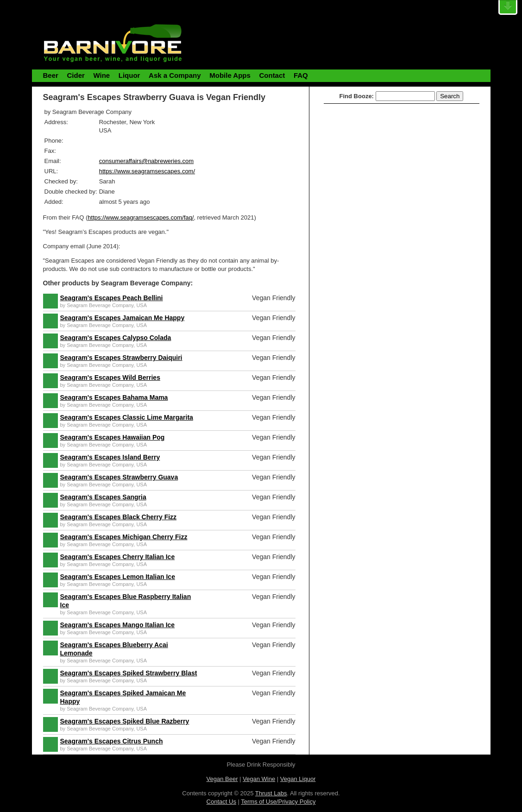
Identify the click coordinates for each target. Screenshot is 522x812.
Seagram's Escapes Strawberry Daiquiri (121, 358)
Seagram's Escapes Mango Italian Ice (118, 625)
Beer (51, 75)
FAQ (301, 75)
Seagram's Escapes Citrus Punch (112, 741)
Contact (272, 75)
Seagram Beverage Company (100, 305)
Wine (101, 75)
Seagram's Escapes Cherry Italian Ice (118, 557)
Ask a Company (175, 75)
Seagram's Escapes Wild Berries (110, 378)
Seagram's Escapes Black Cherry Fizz (119, 517)
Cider (75, 75)
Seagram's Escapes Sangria (103, 497)
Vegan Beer (222, 779)
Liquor (129, 75)
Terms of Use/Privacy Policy (278, 802)
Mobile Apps (230, 75)
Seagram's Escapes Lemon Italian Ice (118, 577)
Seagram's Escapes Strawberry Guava (119, 477)
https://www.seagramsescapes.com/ (147, 171)
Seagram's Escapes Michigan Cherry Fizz (124, 537)
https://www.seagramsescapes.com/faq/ (141, 217)
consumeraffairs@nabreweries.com (146, 161)
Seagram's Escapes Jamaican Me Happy (123, 318)
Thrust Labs (271, 793)
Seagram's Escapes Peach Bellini (112, 298)
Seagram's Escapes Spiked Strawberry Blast (129, 673)
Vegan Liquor (298, 779)
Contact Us (221, 802)
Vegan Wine (259, 779)
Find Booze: (357, 96)
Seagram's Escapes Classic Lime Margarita (127, 417)
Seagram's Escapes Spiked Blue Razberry (125, 721)
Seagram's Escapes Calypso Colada (116, 338)
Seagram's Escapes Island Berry (110, 457)
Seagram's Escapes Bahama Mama (114, 397)
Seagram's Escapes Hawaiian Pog (113, 437)
